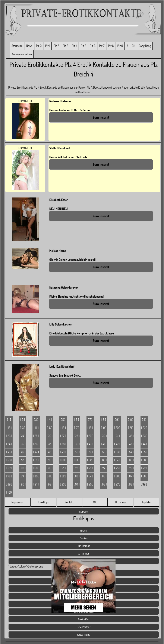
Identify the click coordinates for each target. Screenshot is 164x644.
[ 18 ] (90, 428)
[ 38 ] (63, 444)
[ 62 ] (90, 460)
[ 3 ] (36, 420)
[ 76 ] (131, 468)
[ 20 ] (117, 428)
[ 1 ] (9, 420)
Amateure (83, 573)
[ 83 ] (77, 476)
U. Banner (121, 502)
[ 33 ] (144, 436)
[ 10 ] (131, 420)
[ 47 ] (36, 452)
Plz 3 (66, 46)
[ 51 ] (90, 452)
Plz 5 (84, 46)
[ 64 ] (117, 460)
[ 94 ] (77, 484)
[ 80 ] (36, 476)
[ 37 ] (49, 444)
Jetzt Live (84, 604)
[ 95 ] (90, 484)
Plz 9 (120, 46)
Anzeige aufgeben (22, 54)
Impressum (18, 502)
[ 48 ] (49, 452)
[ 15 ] (50, 428)
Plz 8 (111, 46)
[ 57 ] (23, 460)
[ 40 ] (90, 444)
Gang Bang (145, 46)
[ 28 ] (77, 436)
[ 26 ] (50, 436)
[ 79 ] (23, 476)
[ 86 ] (117, 476)
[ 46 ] (23, 452)
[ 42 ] (117, 444)
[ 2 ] (23, 420)
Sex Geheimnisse (83, 612)
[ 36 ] (36, 444)
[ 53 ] (117, 452)
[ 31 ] (117, 436)
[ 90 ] (23, 484)
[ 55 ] (144, 452)
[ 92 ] (50, 484)
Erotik (84, 531)
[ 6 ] (77, 420)
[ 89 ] (9, 484)
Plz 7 (102, 46)
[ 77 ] (144, 468)
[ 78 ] (9, 476)
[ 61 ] (77, 460)
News (29, 46)
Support (83, 512)
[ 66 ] (144, 460)
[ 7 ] (90, 420)
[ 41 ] (104, 444)
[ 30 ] (104, 436)
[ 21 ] (131, 428)
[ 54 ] (131, 452)
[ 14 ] (36, 428)
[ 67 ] (9, 468)
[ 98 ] (131, 484)
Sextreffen (83, 620)
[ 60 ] (63, 460)
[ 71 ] (63, 468)
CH (133, 46)
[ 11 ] (144, 420)
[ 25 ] (36, 436)
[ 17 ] (77, 428)
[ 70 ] (50, 468)
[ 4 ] (50, 420)
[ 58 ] (36, 460)
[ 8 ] (104, 420)
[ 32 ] (131, 436)
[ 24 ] (23, 436)
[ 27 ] (63, 436)
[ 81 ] (50, 476)
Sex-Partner (83, 627)
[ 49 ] (63, 452)
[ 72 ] (77, 468)
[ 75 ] (117, 468)
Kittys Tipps (84, 635)
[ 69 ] (36, 468)
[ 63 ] (104, 460)
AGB (95, 502)
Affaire (83, 581)
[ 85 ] (104, 476)
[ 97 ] (117, 484)
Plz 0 (39, 46)
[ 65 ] (131, 460)
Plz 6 (93, 46)
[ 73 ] (90, 468)
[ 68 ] (22, 468)
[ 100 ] (9, 494)
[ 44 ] (144, 444)
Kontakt (69, 502)
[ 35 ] (23, 444)
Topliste (146, 502)
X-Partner (84, 554)
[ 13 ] (22, 428)
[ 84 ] (90, 476)
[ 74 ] (104, 468)
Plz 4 (74, 46)
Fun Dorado (84, 546)
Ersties (84, 538)
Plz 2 (56, 46)
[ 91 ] (36, 484)
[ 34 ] (9, 444)
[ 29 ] (90, 436)
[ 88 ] (144, 476)
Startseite (17, 46)
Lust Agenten (83, 596)
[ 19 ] (104, 428)
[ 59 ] (50, 460)
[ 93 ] (63, 484)
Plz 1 (48, 46)
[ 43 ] (131, 444)
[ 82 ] (63, 476)
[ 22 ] (144, 428)
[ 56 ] (9, 460)
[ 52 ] (104, 452)
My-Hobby (84, 589)
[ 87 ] (131, 476)
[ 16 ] (63, 428)
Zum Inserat (101, 117)
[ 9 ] (117, 420)
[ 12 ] (9, 428)
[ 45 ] (9, 452)
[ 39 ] (77, 444)
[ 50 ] (77, 452)
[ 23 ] (9, 436)
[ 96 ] (104, 484)
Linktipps (44, 502)
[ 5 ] (63, 420)
